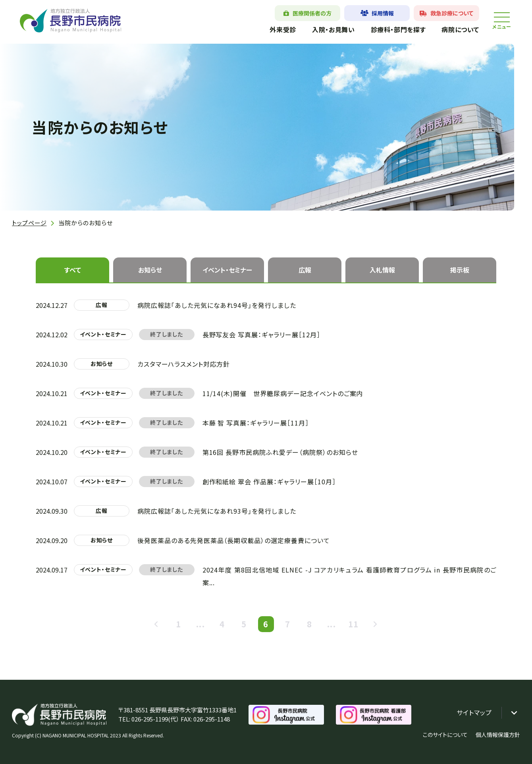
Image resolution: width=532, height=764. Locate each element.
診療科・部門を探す (398, 29)
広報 (305, 270)
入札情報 (382, 270)
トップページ (29, 223)
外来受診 (283, 29)
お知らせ (150, 270)
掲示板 (460, 270)
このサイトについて (445, 735)
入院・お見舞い (333, 29)
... (200, 624)
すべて (73, 270)
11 (353, 624)
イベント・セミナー (227, 270)
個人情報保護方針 (498, 735)
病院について (460, 29)
